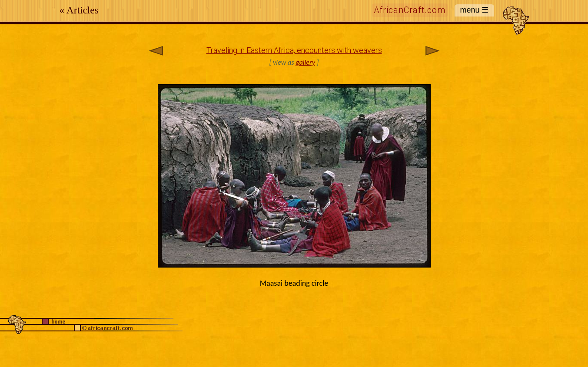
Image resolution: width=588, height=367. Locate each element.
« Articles (79, 10)
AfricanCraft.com (410, 10)
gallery (305, 62)
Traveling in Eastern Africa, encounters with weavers (294, 50)
